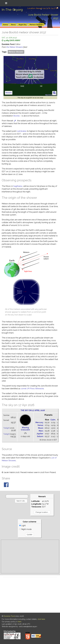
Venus (40, 425)
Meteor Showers (37, 25)
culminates (22, 131)
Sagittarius (18, 186)
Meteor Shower (16, 52)
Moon (41, 428)
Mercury (39, 422)
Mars (41, 431)
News (13, 25)
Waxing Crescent (25, 429)
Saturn (40, 436)
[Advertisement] (30, 556)
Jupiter (40, 434)
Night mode (25, 529)
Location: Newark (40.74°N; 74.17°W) (43, 8)
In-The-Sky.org (12, 10)
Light (22, 526)
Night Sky (23, 25)
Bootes (17, 116)
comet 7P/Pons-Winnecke (32, 389)
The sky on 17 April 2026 (33, 410)
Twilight (7, 428)
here (20, 622)
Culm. (53, 420)
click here (41, 619)
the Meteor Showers (15, 47)
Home (5, 25)
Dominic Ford (9, 616)
